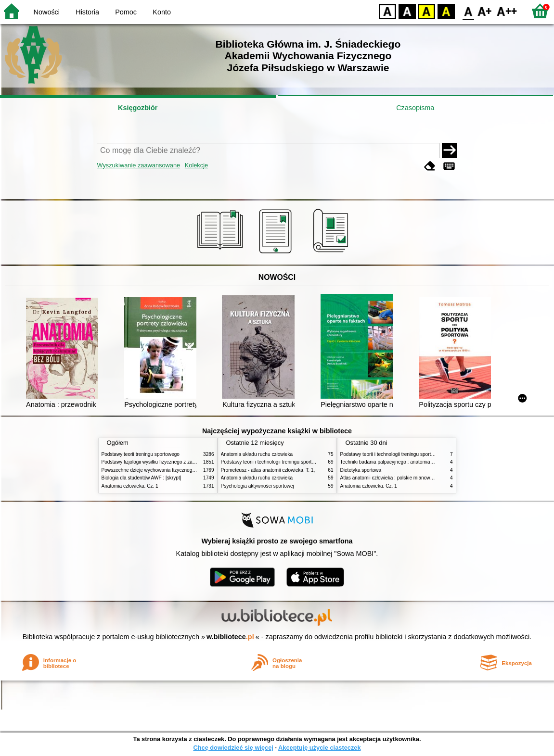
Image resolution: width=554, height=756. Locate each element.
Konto (162, 12)
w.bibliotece (230, 637)
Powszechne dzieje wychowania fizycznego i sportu (157, 470)
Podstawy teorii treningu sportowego (141, 454)
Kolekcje (196, 165)
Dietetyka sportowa (361, 470)
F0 (468, 11)
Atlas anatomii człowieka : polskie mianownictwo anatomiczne (407, 478)
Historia (87, 12)
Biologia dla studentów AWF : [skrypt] (142, 478)
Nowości (47, 12)
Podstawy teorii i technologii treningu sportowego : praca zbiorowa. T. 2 (297, 462)
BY (446, 11)
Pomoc (126, 12)
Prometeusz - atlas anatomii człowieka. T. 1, (268, 470)
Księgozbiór (138, 108)
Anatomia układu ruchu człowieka (257, 454)
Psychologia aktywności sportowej (258, 486)
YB (426, 11)
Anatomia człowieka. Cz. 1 (130, 486)
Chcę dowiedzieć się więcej (233, 748)
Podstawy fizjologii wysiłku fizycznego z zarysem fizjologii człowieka (174, 462)
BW (407, 11)
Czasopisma (415, 108)
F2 (507, 11)
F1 (485, 11)
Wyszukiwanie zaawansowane (138, 165)
